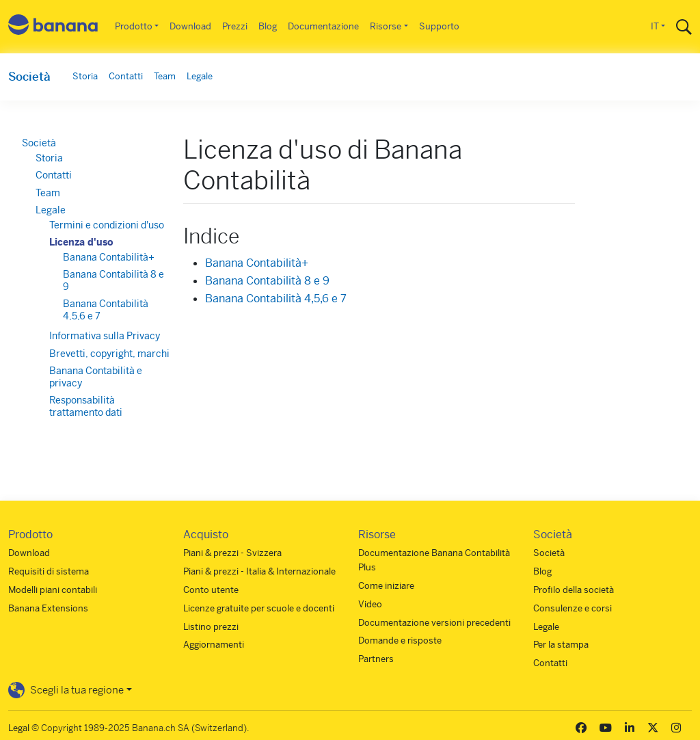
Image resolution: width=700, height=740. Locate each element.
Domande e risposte (400, 640)
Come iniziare (386, 586)
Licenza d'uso (81, 242)
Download (190, 26)
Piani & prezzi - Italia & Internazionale (259, 571)
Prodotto (134, 26)
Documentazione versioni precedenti (434, 623)
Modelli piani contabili (53, 590)
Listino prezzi (211, 627)
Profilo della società (574, 590)
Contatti (126, 76)
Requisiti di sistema (49, 571)
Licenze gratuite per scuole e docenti (259, 608)
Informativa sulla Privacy (105, 336)
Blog (268, 26)
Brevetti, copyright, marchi (109, 354)
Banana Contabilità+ (257, 263)
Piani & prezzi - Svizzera (232, 553)
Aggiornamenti (214, 645)
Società (29, 77)
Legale (200, 76)
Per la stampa (561, 645)
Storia (85, 76)
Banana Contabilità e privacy (96, 377)
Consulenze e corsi (573, 608)
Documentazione (323, 26)
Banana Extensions (48, 608)
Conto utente (211, 590)
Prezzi (235, 26)
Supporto (439, 26)
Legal (19, 728)
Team (165, 76)
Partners (376, 659)
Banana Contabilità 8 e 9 (267, 281)
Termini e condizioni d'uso (107, 225)
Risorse (386, 26)
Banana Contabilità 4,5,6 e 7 (276, 299)
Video (370, 604)
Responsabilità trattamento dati (86, 406)
